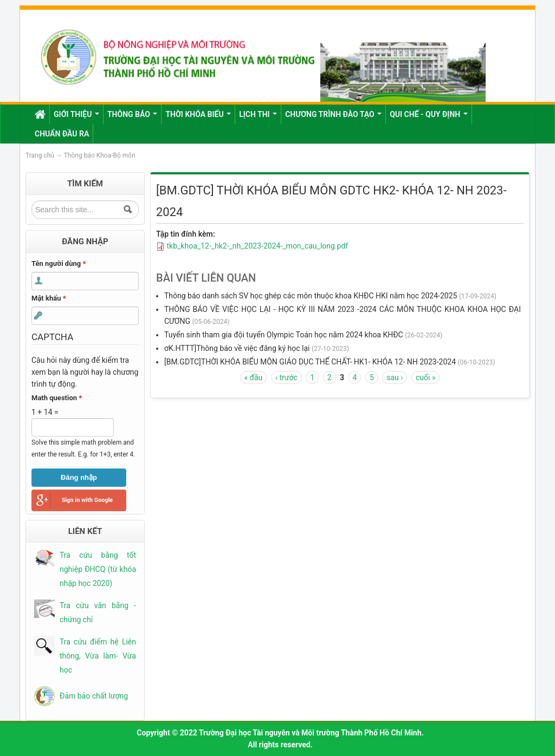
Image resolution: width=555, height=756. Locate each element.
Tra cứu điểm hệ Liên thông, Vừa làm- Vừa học (98, 656)
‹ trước (286, 377)
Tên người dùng (59, 263)
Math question (57, 398)
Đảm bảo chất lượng (94, 696)
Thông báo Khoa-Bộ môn (100, 155)
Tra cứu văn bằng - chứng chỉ (98, 612)
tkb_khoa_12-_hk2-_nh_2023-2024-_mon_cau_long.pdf (257, 246)
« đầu (254, 377)
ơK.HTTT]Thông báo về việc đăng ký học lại (237, 348)
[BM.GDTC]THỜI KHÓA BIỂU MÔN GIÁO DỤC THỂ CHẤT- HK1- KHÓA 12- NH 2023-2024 (310, 362)
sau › (395, 377)
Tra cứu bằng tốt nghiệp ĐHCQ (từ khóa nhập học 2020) (98, 569)
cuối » (425, 377)
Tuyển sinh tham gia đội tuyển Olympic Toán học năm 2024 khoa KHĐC (284, 335)
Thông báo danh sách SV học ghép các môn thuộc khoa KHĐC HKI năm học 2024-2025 (311, 296)
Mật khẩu (49, 298)
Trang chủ (40, 155)
